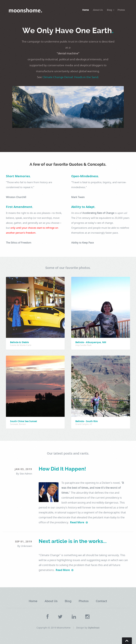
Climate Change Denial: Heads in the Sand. (71, 77)
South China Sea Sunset (24, 421)
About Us (98, 10)
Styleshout (94, 628)
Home (86, 10)
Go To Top (127, 641)
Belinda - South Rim (87, 421)
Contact (101, 601)
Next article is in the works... (73, 541)
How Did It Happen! (62, 469)
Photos (121, 10)
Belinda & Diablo (19, 342)
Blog (109, 10)
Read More (79, 522)
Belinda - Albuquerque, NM (91, 342)
